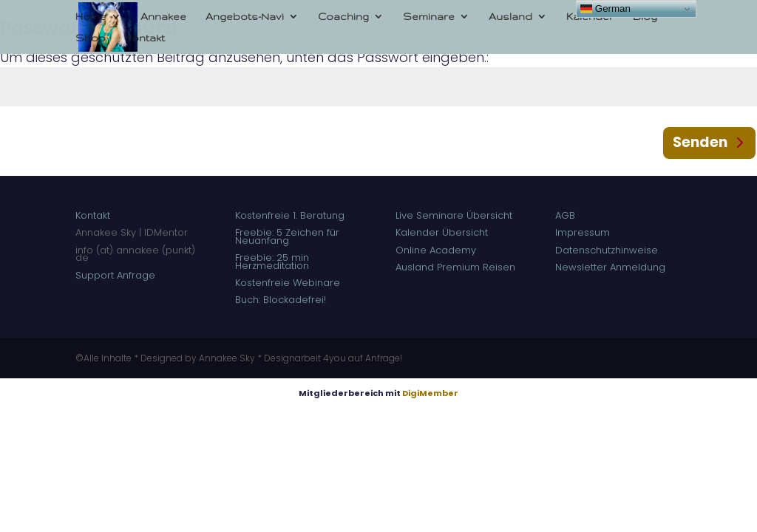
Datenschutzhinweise (607, 250)
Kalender (590, 16)
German (605, 9)
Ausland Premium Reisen (455, 267)
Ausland (510, 16)
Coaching (343, 16)
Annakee (163, 16)
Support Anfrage (115, 275)
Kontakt (145, 38)
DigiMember (430, 393)
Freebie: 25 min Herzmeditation (272, 261)
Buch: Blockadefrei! (281, 300)
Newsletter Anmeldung (610, 267)
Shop (91, 38)
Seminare (429, 16)
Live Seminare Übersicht (454, 215)
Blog (645, 16)
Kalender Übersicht (442, 232)
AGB (565, 215)
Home (91, 16)
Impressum (583, 232)
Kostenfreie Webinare (288, 283)
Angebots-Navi (245, 16)
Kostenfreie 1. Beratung (291, 215)
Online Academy (437, 250)
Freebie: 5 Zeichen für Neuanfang (287, 236)
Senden (700, 142)
